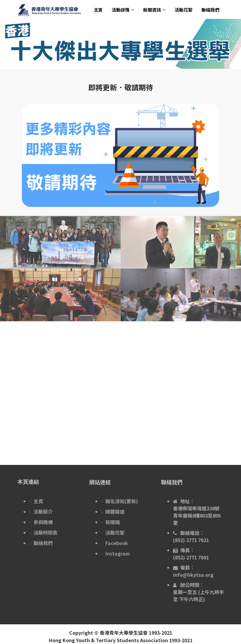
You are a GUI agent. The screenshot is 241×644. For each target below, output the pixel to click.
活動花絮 (184, 10)
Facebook (117, 543)
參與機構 (43, 522)
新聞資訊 (152, 10)
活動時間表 (46, 532)
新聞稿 (113, 522)
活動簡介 (43, 512)
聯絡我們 (210, 10)
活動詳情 (121, 10)
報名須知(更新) (122, 501)
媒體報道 (115, 512)
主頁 (98, 10)
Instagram (118, 553)
